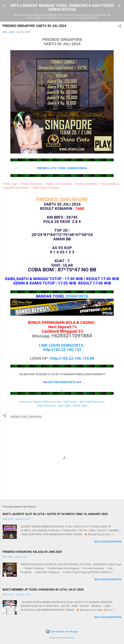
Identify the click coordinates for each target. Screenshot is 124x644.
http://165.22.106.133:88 (72, 358)
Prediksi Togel (10, 184)
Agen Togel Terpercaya (92, 402)
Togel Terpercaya (46, 406)
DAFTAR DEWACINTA (62, 382)
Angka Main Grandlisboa (16, 188)
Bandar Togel (80, 406)
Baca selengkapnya (108, 542)
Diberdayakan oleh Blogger (62, 632)
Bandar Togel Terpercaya (47, 402)
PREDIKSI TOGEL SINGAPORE (26, 417)
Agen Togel (64, 406)
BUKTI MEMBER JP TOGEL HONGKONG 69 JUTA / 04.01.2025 (43, 590)
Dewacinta (25, 402)
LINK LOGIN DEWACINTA (61, 345)
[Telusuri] (119, 7)
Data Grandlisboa (110, 184)
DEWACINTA (77, 296)
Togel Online (70, 402)
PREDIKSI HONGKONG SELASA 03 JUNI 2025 (32, 552)
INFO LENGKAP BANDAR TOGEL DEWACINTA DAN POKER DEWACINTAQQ (62, 7)
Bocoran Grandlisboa (86, 184)
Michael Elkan (69, 638)
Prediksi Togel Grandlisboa (45, 188)
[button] (119, 27)
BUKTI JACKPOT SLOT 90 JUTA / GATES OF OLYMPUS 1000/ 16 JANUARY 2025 (55, 514)
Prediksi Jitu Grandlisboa (59, 184)
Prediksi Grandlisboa (31, 184)
